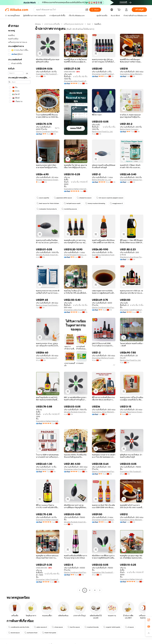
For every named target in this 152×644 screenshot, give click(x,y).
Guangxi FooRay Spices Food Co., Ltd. (132, 180)
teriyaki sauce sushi (72, 203)
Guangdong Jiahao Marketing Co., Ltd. (132, 74)
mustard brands (92, 627)
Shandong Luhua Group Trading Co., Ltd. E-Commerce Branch (132, 257)
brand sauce (14, 633)
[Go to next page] (100, 590)
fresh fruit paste (49, 633)
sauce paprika (43, 198)
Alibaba (38, 24)
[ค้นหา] (95, 10)
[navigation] (19, 307)
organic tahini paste (112, 627)
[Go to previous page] (80, 590)
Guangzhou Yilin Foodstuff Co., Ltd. (48, 74)
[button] (87, 10)
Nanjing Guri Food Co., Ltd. (102, 131)
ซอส (89, 24)
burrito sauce (74, 627)
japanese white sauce (63, 198)
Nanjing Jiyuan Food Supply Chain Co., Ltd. (48, 305)
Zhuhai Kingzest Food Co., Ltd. (76, 255)
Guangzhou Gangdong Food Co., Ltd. (104, 255)
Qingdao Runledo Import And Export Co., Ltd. (48, 255)
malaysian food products (47, 209)
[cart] (119, 10)
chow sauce (57, 627)
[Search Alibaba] (60, 10)
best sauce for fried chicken (48, 203)
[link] (149, 620)
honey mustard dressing (95, 203)
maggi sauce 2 (116, 203)
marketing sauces (69, 209)
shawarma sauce (84, 198)
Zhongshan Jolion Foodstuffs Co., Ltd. (76, 81)
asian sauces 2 (40, 627)
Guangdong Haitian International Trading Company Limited (76, 189)
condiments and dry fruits (19, 627)
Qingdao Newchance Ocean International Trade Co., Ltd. (48, 180)
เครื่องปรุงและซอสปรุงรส (74, 24)
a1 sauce (129, 627)
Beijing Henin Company (129, 129)
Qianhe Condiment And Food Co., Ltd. (48, 131)
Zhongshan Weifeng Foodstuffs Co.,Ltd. (104, 358)
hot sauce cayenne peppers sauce (110, 198)
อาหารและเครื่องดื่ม (52, 24)
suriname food (31, 633)
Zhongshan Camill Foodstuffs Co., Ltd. (104, 74)
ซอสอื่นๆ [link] (98, 24)
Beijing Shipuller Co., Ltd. (102, 180)
